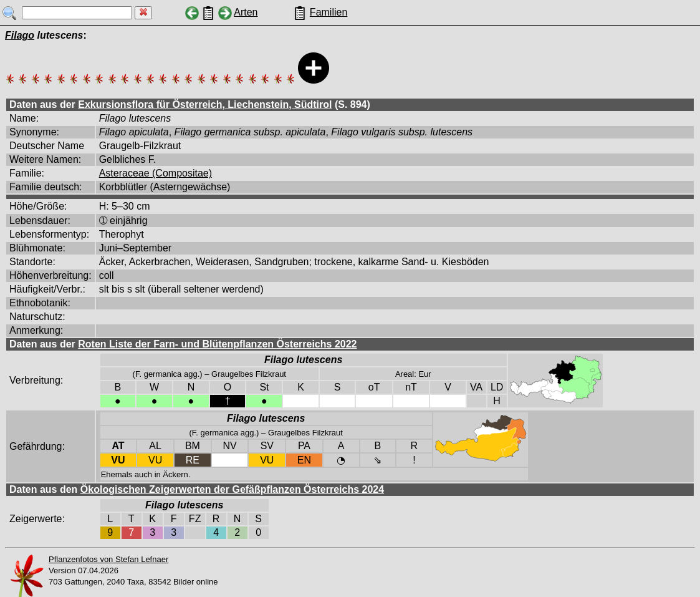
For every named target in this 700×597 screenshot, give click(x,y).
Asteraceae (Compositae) (156, 173)
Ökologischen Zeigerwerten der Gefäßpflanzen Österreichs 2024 (232, 489)
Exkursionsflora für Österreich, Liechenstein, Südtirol (205, 104)
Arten (246, 12)
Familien (328, 12)
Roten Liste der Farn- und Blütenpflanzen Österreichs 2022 (217, 344)
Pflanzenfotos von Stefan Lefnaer (108, 559)
